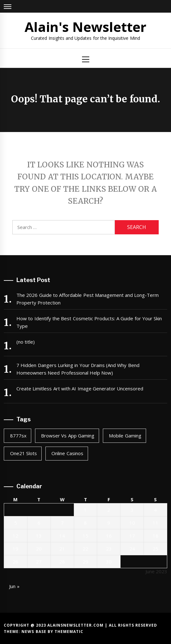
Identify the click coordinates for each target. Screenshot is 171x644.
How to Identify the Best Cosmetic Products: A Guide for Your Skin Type (89, 322)
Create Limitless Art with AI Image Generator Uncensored (80, 388)
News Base (35, 632)
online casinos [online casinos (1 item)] (67, 453)
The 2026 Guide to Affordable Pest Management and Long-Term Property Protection (88, 299)
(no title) (26, 342)
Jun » (14, 586)
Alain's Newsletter (85, 27)
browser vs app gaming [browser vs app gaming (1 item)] (68, 436)
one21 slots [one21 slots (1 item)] (24, 453)
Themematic (69, 632)
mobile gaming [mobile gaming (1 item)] (125, 436)
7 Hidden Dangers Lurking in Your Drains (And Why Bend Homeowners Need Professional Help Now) (78, 369)
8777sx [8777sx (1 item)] (18, 436)
